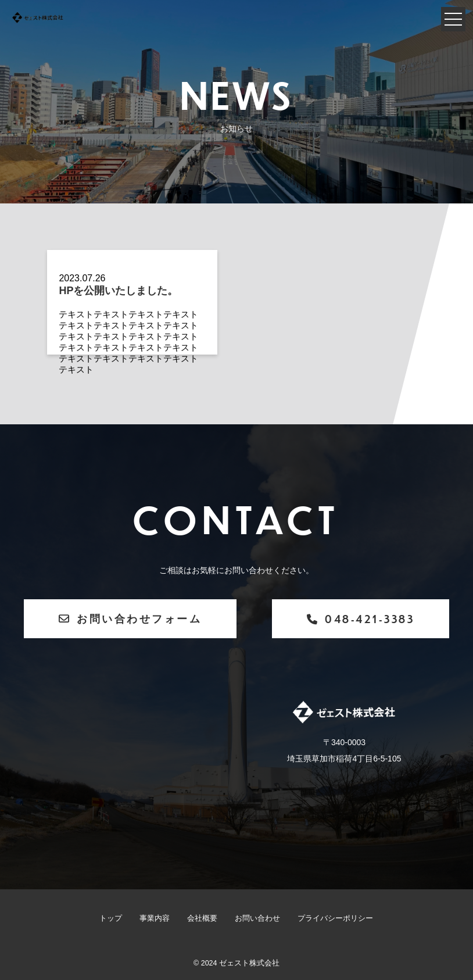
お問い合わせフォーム (130, 618)
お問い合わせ (257, 918)
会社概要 (202, 918)
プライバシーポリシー (335, 918)
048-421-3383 (361, 619)
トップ (111, 918)
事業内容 (155, 918)
